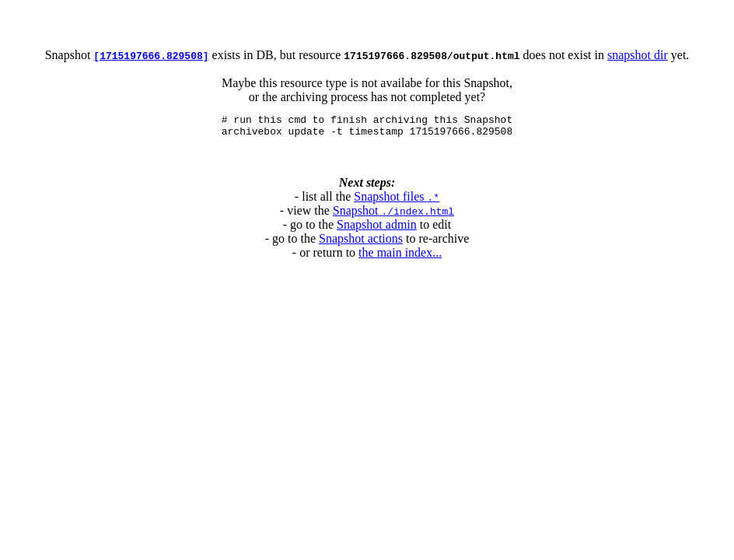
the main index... (400, 257)
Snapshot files (397, 201)
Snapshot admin (377, 229)
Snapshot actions (361, 243)
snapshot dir (638, 55)
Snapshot (393, 215)
